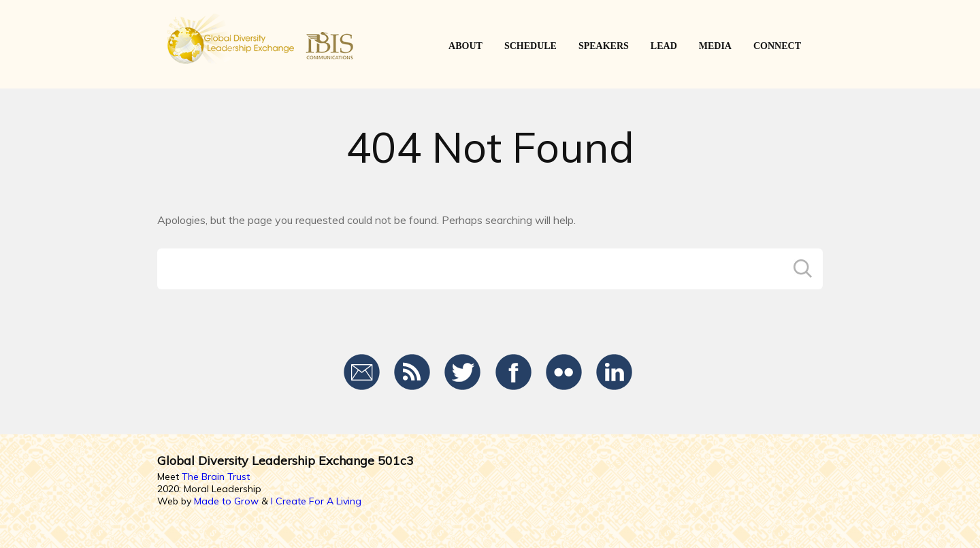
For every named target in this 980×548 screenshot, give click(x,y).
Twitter (463, 372)
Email (362, 372)
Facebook (513, 372)
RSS (413, 372)
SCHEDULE (530, 46)
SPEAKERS (604, 46)
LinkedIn (614, 372)
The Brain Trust (216, 477)
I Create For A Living (316, 501)
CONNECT (777, 46)
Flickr (564, 372)
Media (715, 46)
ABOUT (465, 46)
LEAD (664, 46)
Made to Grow (226, 501)
